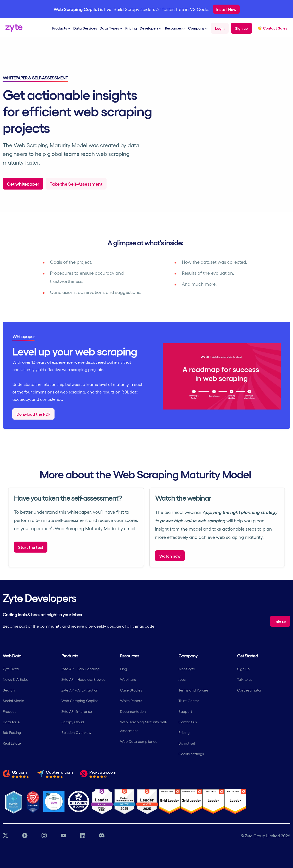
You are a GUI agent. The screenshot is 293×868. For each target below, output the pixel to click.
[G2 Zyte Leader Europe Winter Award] (102, 802)
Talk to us (245, 679)
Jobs (182, 679)
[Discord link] (102, 836)
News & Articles (16, 679)
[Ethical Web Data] (14, 802)
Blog (124, 669)
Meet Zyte (187, 669)
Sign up (243, 669)
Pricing (131, 28)
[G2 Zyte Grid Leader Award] (147, 802)
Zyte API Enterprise (77, 711)
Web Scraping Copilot (80, 701)
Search (9, 690)
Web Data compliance (139, 741)
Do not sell (187, 743)
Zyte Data (11, 669)
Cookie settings (191, 754)
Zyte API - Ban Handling (81, 669)
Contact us (188, 722)
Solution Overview (76, 732)
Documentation (133, 711)
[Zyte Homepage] (13, 30)
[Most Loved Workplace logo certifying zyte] (33, 802)
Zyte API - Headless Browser (84, 679)
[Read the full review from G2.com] (16, 774)
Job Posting (12, 732)
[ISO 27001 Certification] (79, 802)
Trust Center (189, 701)
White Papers (131, 701)
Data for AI (12, 722)
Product (9, 711)
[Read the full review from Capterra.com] (55, 774)
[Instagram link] (44, 836)
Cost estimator (249, 690)
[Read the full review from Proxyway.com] (98, 774)
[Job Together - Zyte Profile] (54, 802)
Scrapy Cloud (73, 722)
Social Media (14, 701)
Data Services (85, 28)
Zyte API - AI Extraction (80, 690)
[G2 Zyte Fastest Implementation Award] (125, 802)
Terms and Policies (193, 690)
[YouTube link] (63, 836)
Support (185, 711)
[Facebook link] (25, 836)
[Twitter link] (5, 836)
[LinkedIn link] (82, 836)
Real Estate (12, 743)
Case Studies (131, 690)
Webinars (128, 679)
